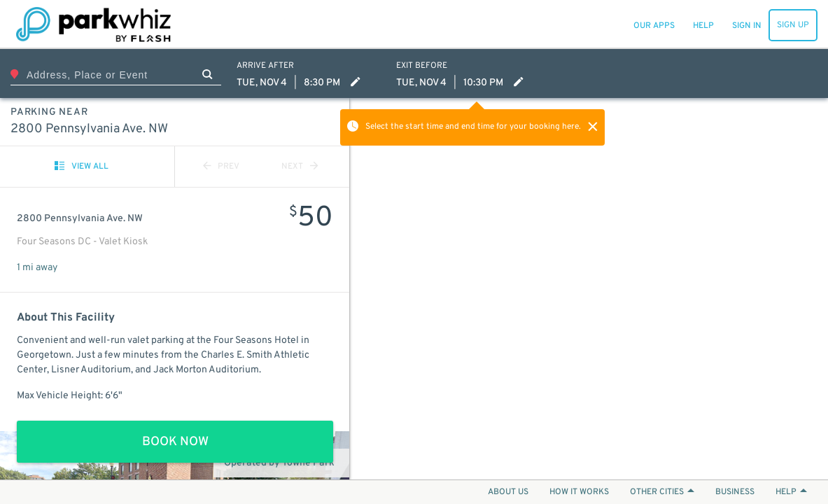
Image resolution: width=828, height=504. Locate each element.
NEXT (300, 167)
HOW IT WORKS (579, 492)
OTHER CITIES (662, 492)
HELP (791, 492)
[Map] (589, 289)
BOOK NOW (175, 442)
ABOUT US (508, 492)
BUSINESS (735, 492)
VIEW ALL (82, 167)
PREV (221, 167)
